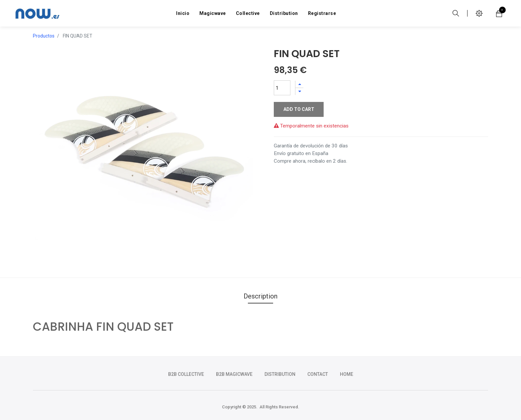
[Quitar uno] (299, 91)
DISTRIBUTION (280, 374)
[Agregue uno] (299, 84)
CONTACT (318, 374)
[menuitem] (183, 13)
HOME (347, 374)
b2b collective (186, 374)
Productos (44, 36)
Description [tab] (260, 296)
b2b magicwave (234, 374)
